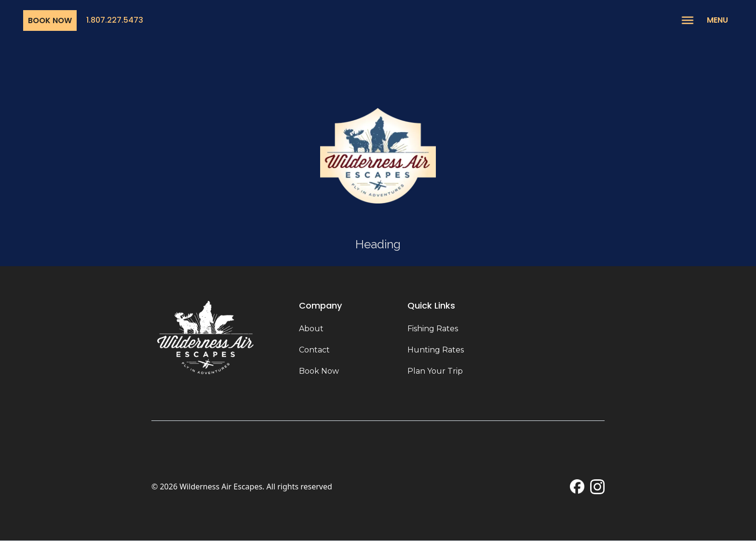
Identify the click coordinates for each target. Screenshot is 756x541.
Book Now (50, 20)
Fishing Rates (433, 329)
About (311, 329)
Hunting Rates (436, 350)
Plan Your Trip (435, 371)
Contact (314, 350)
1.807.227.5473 (115, 20)
